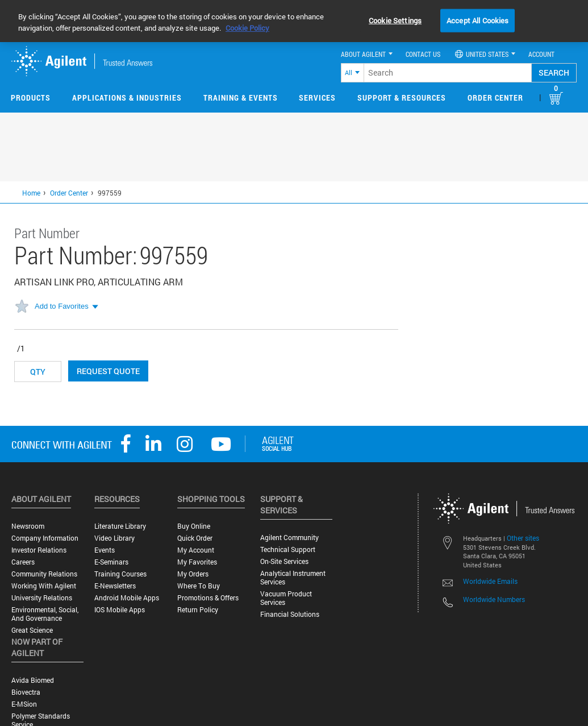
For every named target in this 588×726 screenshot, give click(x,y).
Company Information (45, 538)
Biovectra (26, 692)
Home (31, 193)
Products (31, 98)
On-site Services (284, 561)
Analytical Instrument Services (293, 578)
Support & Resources (402, 98)
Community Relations (44, 574)
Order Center (495, 98)
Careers (23, 562)
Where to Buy (199, 586)
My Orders (193, 574)
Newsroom (28, 526)
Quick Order (195, 538)
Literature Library (120, 526)
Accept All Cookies (478, 20)
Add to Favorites (62, 306)
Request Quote (108, 371)
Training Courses (120, 574)
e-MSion (24, 704)
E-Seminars (111, 562)
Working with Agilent (44, 586)
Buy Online (194, 526)
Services (317, 98)
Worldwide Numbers (494, 599)
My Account (196, 550)
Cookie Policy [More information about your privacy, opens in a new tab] (247, 28)
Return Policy (198, 610)
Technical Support (288, 549)
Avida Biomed (33, 680)
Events (105, 550)
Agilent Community (289, 538)
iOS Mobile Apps (120, 610)
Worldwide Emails (490, 581)
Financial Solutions (290, 614)
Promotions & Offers (208, 598)
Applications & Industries (127, 98)
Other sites (523, 538)
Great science (32, 630)
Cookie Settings (395, 20)
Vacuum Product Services (286, 598)
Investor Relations (39, 550)
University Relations (42, 598)
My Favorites (197, 562)
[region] (294, 21)
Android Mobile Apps (127, 598)
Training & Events (241, 98)
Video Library (114, 538)
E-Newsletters (115, 586)
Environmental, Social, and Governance (45, 614)
